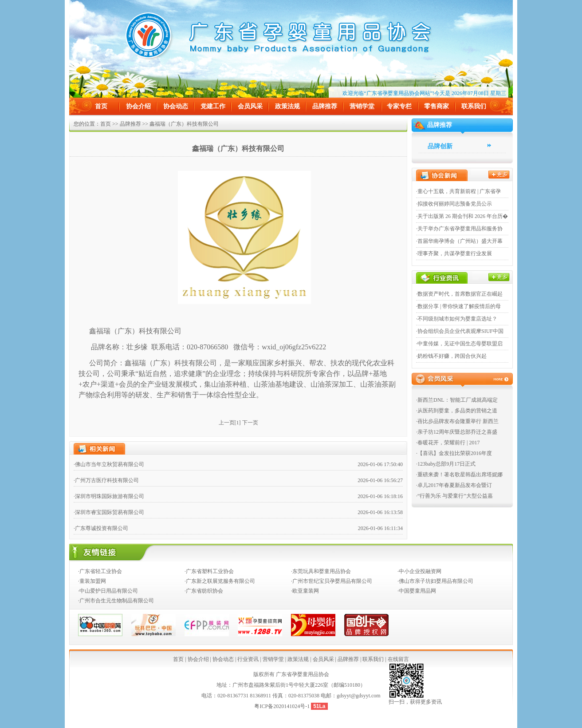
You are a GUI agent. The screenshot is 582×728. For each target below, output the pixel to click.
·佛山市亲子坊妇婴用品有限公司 (435, 581)
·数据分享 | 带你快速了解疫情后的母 (458, 306)
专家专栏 (399, 106)
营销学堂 (362, 106)
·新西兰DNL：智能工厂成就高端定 (457, 400)
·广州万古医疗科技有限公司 (106, 480)
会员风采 (250, 106)
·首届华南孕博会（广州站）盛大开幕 (459, 241)
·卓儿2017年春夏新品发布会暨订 (454, 485)
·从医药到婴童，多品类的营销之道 (457, 411)
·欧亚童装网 (305, 591)
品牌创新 (440, 146)
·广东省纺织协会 (204, 591)
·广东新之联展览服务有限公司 (220, 581)
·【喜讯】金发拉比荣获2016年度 (454, 453)
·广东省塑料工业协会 (209, 571)
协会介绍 (138, 106)
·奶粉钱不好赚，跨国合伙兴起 (451, 356)
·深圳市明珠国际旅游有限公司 (109, 496)
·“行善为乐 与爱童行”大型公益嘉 (454, 496)
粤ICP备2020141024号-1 (283, 706)
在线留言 (398, 659)
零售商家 (436, 106)
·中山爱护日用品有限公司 (108, 591)
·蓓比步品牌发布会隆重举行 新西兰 (457, 421)
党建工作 (213, 106)
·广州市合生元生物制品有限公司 (116, 601)
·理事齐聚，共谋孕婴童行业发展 (454, 253)
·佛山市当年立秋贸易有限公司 (109, 464)
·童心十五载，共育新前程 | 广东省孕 (458, 191)
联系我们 (474, 106)
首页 (101, 106)
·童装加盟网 (92, 581)
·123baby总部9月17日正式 (446, 464)
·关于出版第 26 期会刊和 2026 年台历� (462, 216)
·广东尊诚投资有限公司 (101, 528)
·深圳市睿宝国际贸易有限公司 (109, 512)
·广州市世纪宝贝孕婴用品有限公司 (332, 581)
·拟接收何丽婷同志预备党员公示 (454, 204)
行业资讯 (248, 659)
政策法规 (287, 106)
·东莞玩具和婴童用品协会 (321, 571)
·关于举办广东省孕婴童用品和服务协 (459, 229)
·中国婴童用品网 (417, 591)
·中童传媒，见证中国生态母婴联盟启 (459, 344)
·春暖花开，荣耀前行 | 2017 (448, 443)
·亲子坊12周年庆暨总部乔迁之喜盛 (457, 432)
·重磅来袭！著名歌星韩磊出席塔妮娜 (459, 475)
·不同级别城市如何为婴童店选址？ (457, 319)
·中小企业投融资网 (419, 571)
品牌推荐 (325, 106)
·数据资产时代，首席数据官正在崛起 (459, 294)
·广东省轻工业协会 (100, 571)
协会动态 (176, 106)
